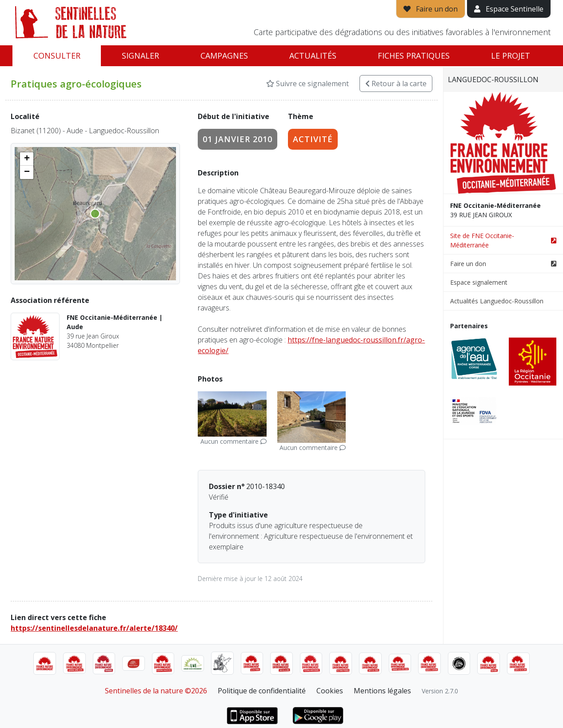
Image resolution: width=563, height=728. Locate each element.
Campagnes (224, 56)
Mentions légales (382, 691)
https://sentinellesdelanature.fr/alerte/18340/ (94, 628)
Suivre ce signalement (307, 84)
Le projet (511, 56)
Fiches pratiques (414, 56)
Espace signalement (479, 282)
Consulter (57, 56)
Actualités (313, 56)
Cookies (330, 691)
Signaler (140, 56)
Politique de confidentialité (262, 691)
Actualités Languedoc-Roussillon (497, 301)
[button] (27, 159)
